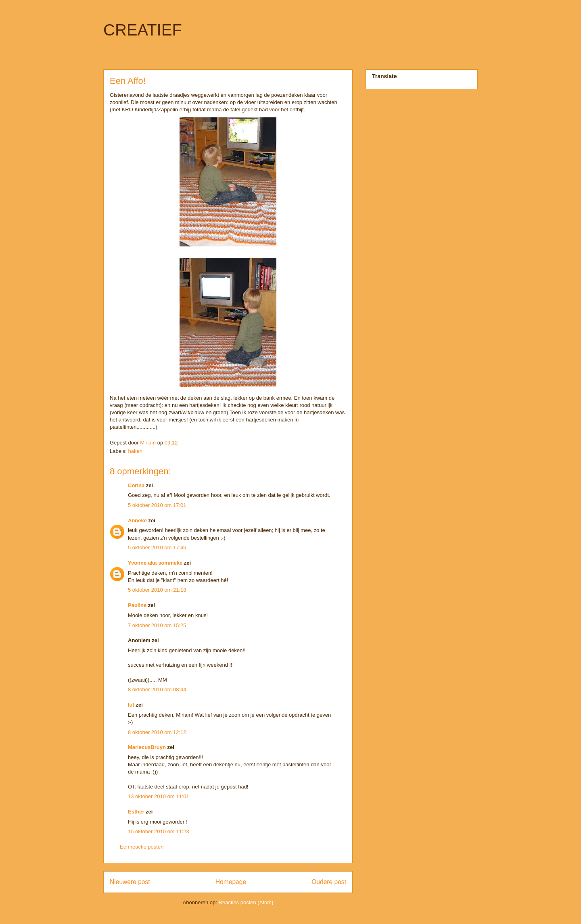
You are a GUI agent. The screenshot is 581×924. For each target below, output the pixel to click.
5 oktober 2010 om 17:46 (157, 548)
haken (135, 451)
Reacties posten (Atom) (246, 902)
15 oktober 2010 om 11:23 (159, 831)
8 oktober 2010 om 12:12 (157, 732)
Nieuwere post (130, 882)
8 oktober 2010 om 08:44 (157, 689)
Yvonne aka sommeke (155, 563)
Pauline (137, 605)
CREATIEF (143, 30)
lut (131, 705)
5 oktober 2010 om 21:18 (157, 590)
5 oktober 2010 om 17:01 (157, 505)
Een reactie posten (142, 847)
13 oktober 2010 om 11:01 (159, 796)
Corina (136, 485)
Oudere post (329, 882)
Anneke (137, 520)
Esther (136, 812)
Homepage (231, 882)
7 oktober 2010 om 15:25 (157, 625)
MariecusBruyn (147, 747)
